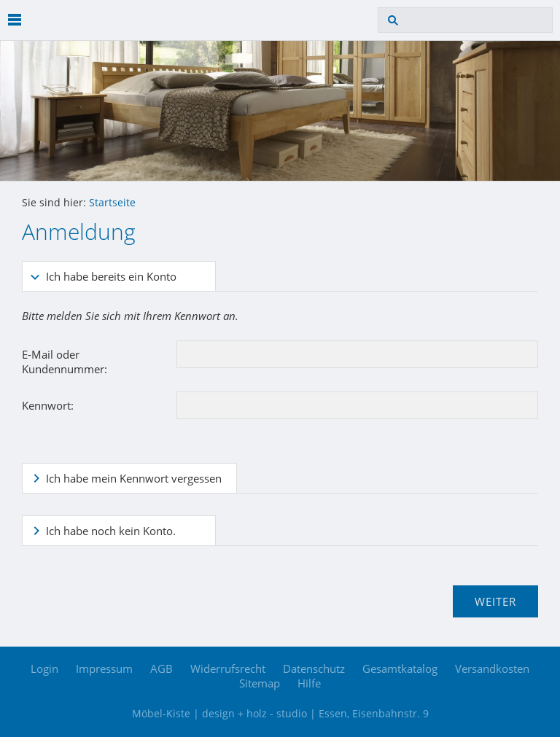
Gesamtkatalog (400, 668)
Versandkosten (492, 668)
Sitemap (260, 683)
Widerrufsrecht (228, 668)
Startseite (112, 203)
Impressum (104, 668)
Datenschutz (314, 668)
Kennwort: (48, 405)
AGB (162, 668)
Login (44, 668)
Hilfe (309, 683)
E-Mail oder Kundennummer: (65, 362)
